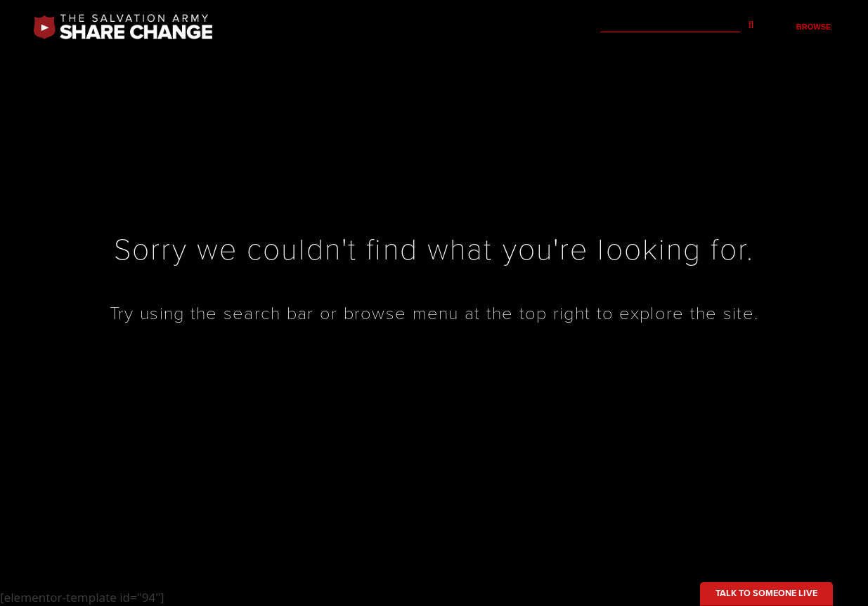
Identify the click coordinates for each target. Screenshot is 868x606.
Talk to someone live (766, 593)
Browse (814, 27)
